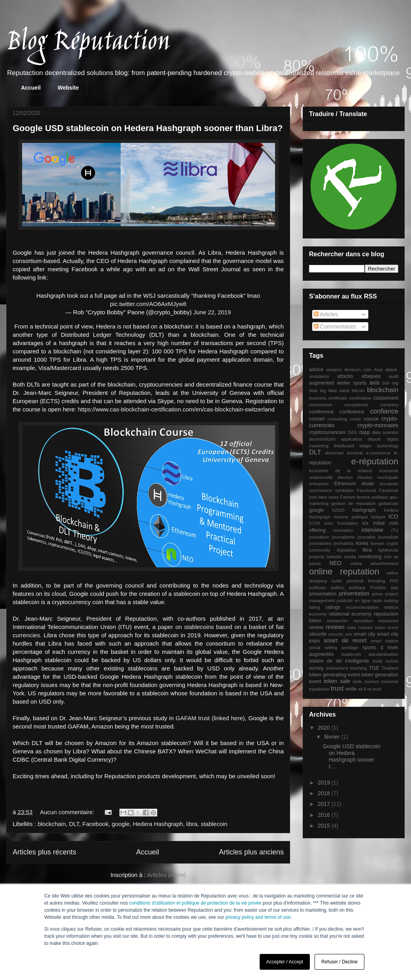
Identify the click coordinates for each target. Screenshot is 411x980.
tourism (372, 681)
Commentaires (335, 327)
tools (358, 681)
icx (365, 523)
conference (321, 412)
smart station (385, 641)
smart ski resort (345, 640)
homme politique (351, 517)
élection (345, 477)
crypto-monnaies (378, 425)
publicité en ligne (354, 601)
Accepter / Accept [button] (285, 962)
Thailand (390, 668)
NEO (336, 563)
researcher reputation (350, 621)
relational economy (351, 614)
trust (337, 688)
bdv (386, 383)
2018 (325, 793)
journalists (343, 543)
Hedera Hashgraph (158, 824)
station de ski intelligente (339, 661)
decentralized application (336, 439)
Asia (378, 370)
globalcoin (388, 503)
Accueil (31, 88)
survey (316, 668)
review (316, 627)
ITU (395, 530)
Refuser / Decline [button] (339, 962)
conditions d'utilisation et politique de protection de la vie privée (195, 903)
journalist (367, 537)
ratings (333, 607)
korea (362, 543)
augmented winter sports (338, 383)
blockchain (52, 824)
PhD (394, 581)
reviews (335, 627)
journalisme (343, 537)
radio (377, 601)
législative (346, 550)
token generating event (334, 675)
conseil (317, 419)
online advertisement (374, 563)
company (389, 405)
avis (374, 383)
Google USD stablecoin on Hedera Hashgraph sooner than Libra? (148, 128)
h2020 (338, 510)
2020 (325, 728)
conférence (352, 412)
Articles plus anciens (251, 852)
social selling (323, 648)
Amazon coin (358, 370)
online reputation (344, 572)
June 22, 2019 (212, 312)
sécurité (318, 634)
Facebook (96, 824)
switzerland (337, 668)
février (333, 737)
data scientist (385, 432)
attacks (345, 376)
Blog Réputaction (88, 43)
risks (352, 627)
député (374, 439)
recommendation (362, 607)
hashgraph (364, 510)
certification (360, 398)
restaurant (388, 621)
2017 (325, 804)
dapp (364, 432)
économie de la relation (341, 471)
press (377, 594)
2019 (325, 783)
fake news (329, 497)
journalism (319, 537)
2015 (325, 826)
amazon (334, 370)
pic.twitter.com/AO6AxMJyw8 (148, 304)
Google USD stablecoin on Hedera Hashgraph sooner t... (352, 756)
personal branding (366, 581)
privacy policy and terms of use (258, 917)
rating (315, 607)
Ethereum (345, 484)
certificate (338, 398)
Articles (326, 314)
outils (337, 581)
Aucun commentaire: (68, 812)
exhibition (344, 490)
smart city (365, 634)
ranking (391, 601)
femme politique (372, 497)
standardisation (383, 654)
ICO (393, 516)
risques (366, 627)
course (371, 419)
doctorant (334, 453)
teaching (358, 668)
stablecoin (214, 824)
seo (349, 634)
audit (394, 376)
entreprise (319, 484)
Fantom (348, 497)
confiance (384, 411)
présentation (354, 593)
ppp (395, 588)
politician (318, 588)
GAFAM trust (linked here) (210, 718)
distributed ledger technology (366, 446)
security (336, 634)
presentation (323, 594)
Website (68, 88)
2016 (325, 815)
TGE (374, 668)
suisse (392, 661)
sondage (350, 648)
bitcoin (358, 390)
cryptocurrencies (327, 432)
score (393, 627)
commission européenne (339, 405)
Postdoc (378, 588)
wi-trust (374, 689)
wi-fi (362, 689)
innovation (344, 530)
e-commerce (378, 453)
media (350, 557)
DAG (352, 432)
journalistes (320, 543)
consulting (337, 419)
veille (351, 689)
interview (372, 530)
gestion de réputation (353, 503)
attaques (371, 376)
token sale (337, 681)
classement (386, 398)
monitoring (370, 557)
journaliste (388, 537)
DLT (74, 824)
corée (356, 419)
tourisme (390, 681)
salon (380, 627)
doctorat (354, 453)
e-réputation (375, 461)
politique (358, 588)
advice (316, 370)
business (318, 398)
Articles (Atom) (166, 875)
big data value (335, 390)
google (121, 824)
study (378, 661)
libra (192, 824)
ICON (315, 523)
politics (337, 588)
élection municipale (378, 477)
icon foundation (341, 523)
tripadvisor (319, 689)
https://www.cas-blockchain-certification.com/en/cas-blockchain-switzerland (176, 409)
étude (368, 484)
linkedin (334, 557)
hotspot (378, 517)
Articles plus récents (44, 852)
